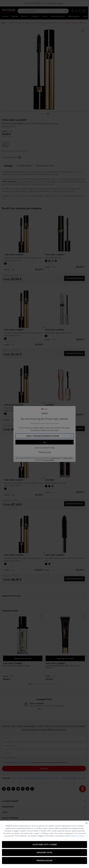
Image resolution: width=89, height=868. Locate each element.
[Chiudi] (87, 823)
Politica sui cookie (77, 836)
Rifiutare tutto (44, 853)
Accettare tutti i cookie (45, 845)
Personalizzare (44, 861)
